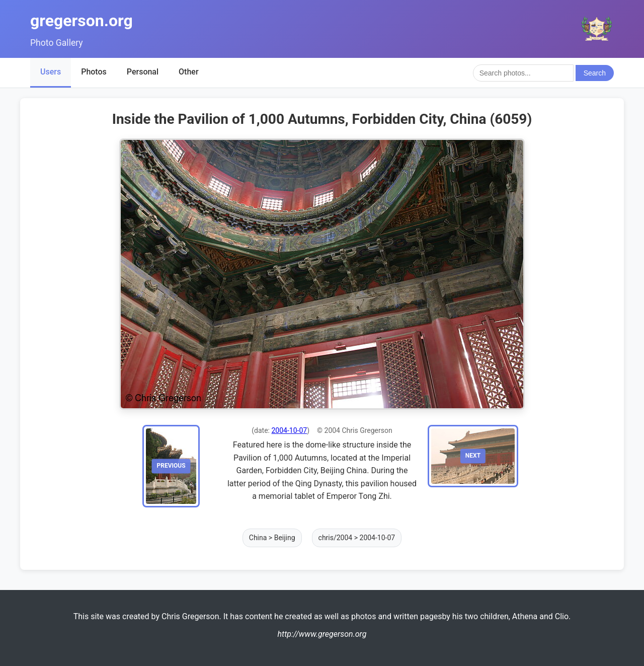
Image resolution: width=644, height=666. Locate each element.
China (258, 538)
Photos (94, 72)
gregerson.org (82, 21)
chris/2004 (336, 538)
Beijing (285, 538)
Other (188, 72)
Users (51, 72)
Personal (143, 72)
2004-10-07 (289, 430)
